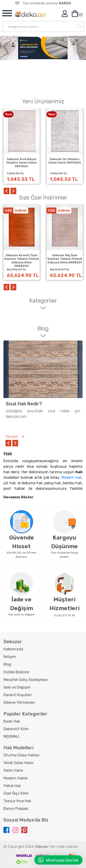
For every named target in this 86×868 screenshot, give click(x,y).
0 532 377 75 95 (65, 615)
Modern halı (72, 477)
